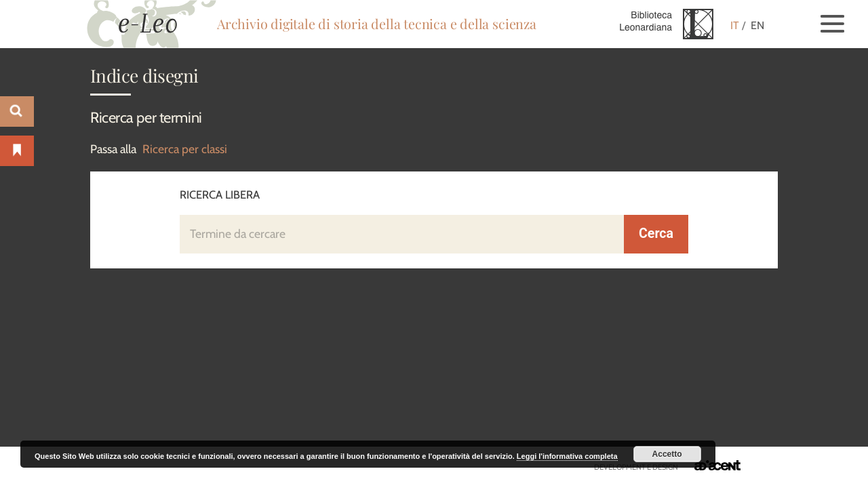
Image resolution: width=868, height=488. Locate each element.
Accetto (667, 454)
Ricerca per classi (185, 149)
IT (735, 25)
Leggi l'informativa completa (567, 456)
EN (757, 25)
